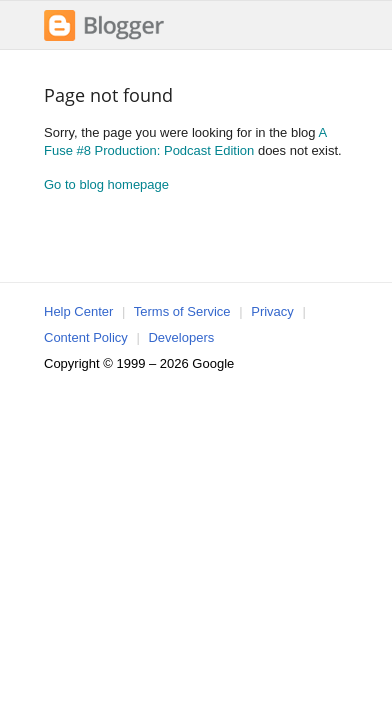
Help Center (78, 311)
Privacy (272, 311)
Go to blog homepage (106, 184)
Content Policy (86, 337)
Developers (181, 337)
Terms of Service (182, 311)
